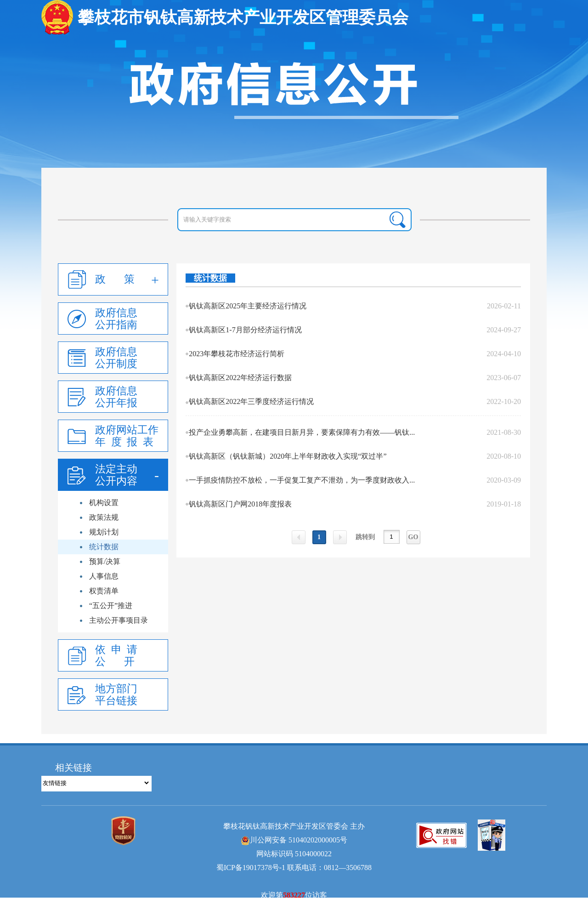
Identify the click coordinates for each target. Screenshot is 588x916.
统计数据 (104, 547)
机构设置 (104, 503)
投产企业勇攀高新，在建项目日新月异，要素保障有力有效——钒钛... (302, 432)
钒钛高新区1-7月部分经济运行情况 (245, 330)
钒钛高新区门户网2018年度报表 (240, 504)
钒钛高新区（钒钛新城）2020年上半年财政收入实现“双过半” (288, 456)
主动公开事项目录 (119, 620)
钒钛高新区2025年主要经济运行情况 (248, 306)
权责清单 (104, 591)
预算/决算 (105, 561)
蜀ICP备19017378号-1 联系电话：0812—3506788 (294, 868)
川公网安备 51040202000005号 (294, 840)
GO (413, 537)
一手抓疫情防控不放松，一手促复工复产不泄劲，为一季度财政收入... (302, 480)
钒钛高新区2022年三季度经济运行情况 (251, 401)
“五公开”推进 (111, 606)
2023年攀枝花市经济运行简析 (237, 354)
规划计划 (104, 532)
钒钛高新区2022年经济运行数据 (240, 378)
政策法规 (104, 517)
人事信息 (104, 576)
